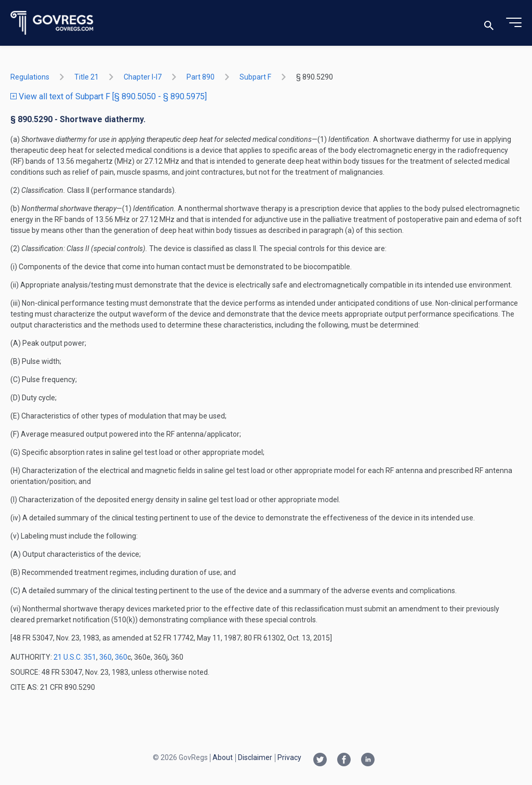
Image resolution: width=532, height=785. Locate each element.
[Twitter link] (320, 761)
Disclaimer (255, 757)
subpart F (255, 77)
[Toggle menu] (514, 23)
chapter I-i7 (143, 77)
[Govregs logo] (52, 23)
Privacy (289, 757)
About (223, 757)
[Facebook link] (344, 761)
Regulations (30, 77)
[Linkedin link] (368, 761)
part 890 (201, 77)
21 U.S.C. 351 (75, 657)
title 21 (87, 77)
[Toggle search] (489, 23)
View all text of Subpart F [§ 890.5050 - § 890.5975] (109, 96)
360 (105, 657)
